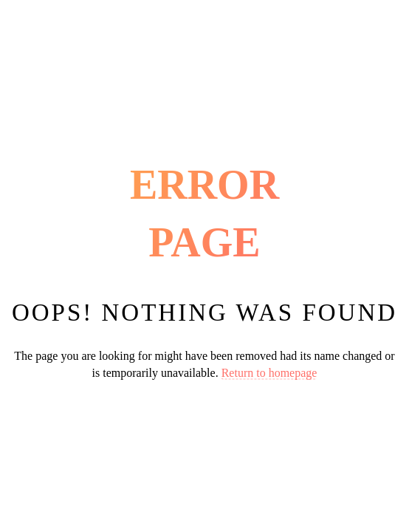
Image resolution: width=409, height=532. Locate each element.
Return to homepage (269, 372)
